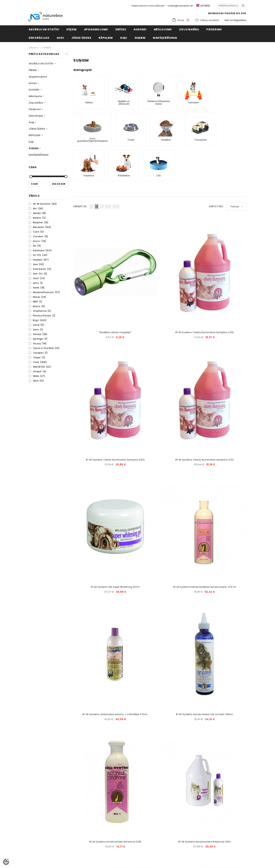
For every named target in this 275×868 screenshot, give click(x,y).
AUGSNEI (34, 90)
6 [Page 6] (169, 668)
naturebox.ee (148, 858)
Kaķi (31, 142)
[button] (92, 207)
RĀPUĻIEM (35, 135)
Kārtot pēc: (216, 206)
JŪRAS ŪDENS (37, 129)
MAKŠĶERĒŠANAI (39, 155)
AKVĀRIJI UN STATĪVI (41, 64)
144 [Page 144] (187, 668)
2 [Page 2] (133, 668)
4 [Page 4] (151, 668)
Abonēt (225, 805)
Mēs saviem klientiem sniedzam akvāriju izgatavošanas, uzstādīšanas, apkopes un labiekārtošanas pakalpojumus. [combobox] (189, 829)
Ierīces (33, 83)
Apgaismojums (38, 77)
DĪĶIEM (33, 70)
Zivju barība (36, 103)
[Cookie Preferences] (6, 862)
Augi (32, 122)
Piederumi (35, 109)
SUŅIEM (47, 48)
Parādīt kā (80, 206)
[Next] (196, 668)
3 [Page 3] (142, 668)
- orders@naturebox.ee (179, 6)
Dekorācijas (36, 116)
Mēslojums (36, 96)
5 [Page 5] (160, 668)
